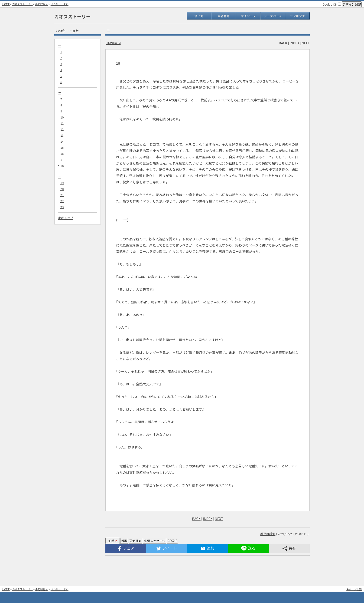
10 (62, 117)
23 (62, 207)
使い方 (199, 16)
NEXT (306, 43)
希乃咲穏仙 (42, 4)
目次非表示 (113, 43)
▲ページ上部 (354, 589)
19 (62, 183)
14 (62, 141)
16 (62, 153)
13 (62, 135)
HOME (6, 4)
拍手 (113, 541)
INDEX (294, 43)
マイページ (248, 16)
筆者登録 (224, 16)
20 (62, 189)
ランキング (297, 16)
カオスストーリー (23, 4)
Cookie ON (332, 4)
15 (62, 147)
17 (62, 160)
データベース (273, 16)
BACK (283, 43)
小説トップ (66, 218)
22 (62, 201)
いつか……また (60, 4)
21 (62, 195)
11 (62, 123)
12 (62, 129)
